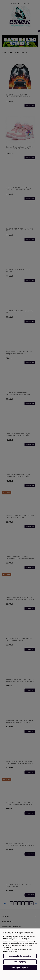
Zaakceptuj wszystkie (20, 968)
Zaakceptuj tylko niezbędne (20, 956)
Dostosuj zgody (20, 962)
